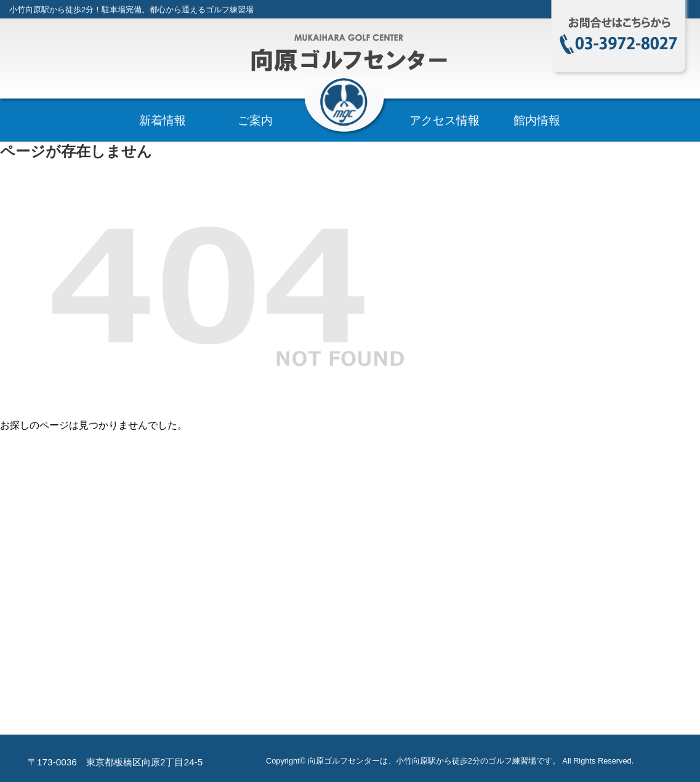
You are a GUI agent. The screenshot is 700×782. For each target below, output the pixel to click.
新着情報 (163, 120)
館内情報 (537, 120)
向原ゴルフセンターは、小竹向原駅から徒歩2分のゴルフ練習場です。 (434, 761)
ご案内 (255, 120)
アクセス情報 (445, 120)
